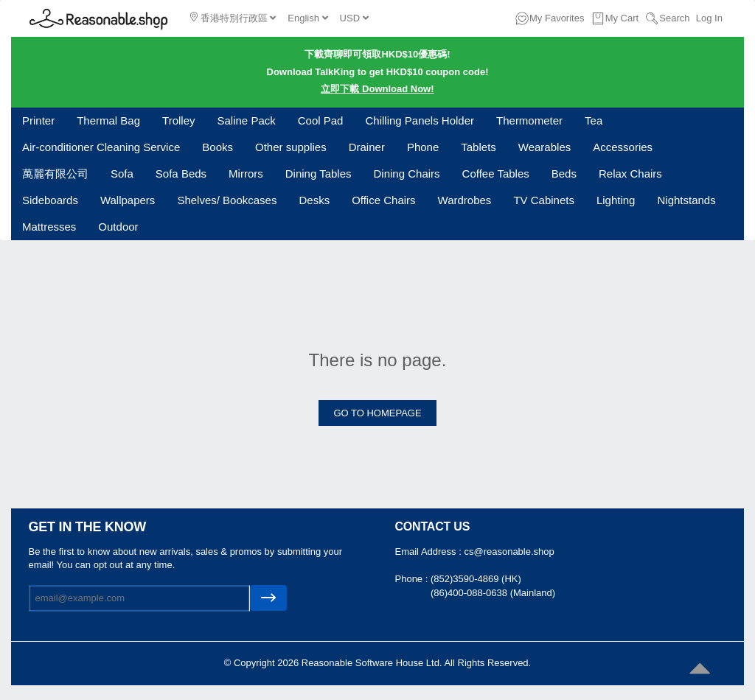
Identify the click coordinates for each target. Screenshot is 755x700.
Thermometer (529, 120)
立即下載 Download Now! (377, 89)
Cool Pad (321, 120)
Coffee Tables (496, 174)
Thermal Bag (108, 120)
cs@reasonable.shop (509, 552)
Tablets (479, 147)
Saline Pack (247, 120)
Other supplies (291, 147)
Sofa (122, 174)
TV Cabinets (544, 200)
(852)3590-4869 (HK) (476, 579)
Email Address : (430, 552)
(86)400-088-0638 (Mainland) (493, 593)
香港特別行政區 (233, 18)
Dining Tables (319, 174)
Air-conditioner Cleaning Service (101, 147)
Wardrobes (465, 200)
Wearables (544, 147)
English (307, 18)
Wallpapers (128, 200)
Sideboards (50, 200)
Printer (38, 120)
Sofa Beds (181, 174)
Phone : (413, 579)
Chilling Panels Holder (420, 120)
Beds (564, 174)
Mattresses (49, 227)
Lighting (616, 200)
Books (218, 147)
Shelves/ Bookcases (227, 200)
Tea (594, 120)
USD (354, 18)
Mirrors (246, 174)
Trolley (178, 120)
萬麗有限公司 (55, 174)
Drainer (367, 147)
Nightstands (686, 200)
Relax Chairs (630, 174)
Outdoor (118, 227)
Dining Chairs (407, 174)
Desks (314, 200)
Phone (423, 147)
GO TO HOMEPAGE (377, 413)
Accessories (623, 147)
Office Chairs (383, 200)
